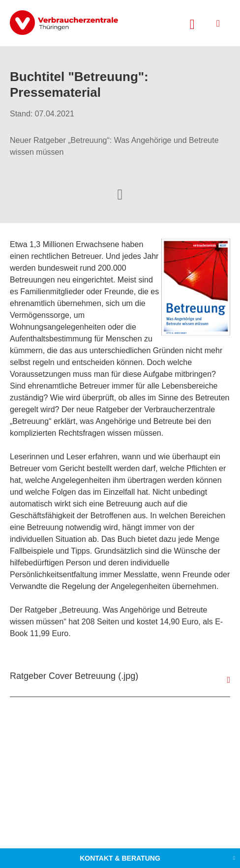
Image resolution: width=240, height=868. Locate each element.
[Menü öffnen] (218, 23)
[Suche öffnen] (192, 23)
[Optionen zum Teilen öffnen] (120, 194)
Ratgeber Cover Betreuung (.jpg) (74, 676)
